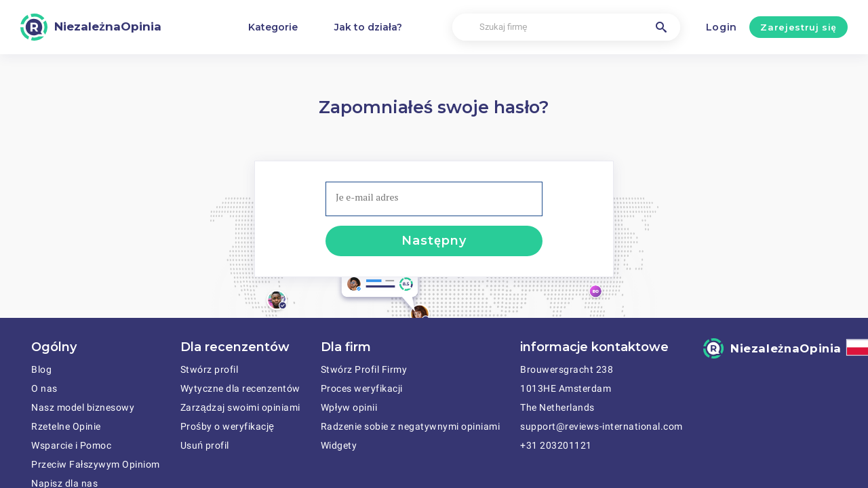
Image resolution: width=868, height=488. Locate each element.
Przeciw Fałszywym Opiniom (96, 464)
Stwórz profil (210, 369)
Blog (41, 369)
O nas (44, 388)
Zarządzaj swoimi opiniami (240, 407)
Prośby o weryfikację (228, 426)
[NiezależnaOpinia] (91, 27)
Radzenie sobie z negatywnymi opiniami (411, 426)
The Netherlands (557, 407)
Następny (434, 241)
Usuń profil (205, 445)
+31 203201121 (556, 445)
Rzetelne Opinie (66, 426)
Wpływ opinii (349, 407)
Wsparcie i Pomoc (71, 445)
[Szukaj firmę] (566, 27)
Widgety (339, 445)
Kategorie (273, 27)
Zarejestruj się (798, 27)
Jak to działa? (368, 27)
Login (722, 27)
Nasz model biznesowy (83, 407)
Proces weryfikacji (362, 388)
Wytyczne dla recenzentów (240, 388)
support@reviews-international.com (601, 426)
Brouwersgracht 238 (567, 369)
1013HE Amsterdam (566, 388)
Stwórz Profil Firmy (364, 369)
